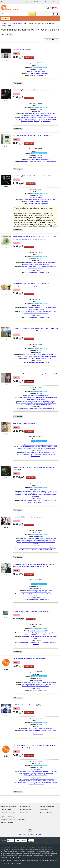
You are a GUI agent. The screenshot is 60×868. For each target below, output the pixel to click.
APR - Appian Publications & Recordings (38, 396)
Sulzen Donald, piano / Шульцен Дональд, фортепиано (38, 308)
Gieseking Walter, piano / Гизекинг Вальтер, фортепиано (38, 398)
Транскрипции (24, 642)
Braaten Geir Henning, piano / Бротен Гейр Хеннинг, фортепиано (39, 356)
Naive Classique (38, 680)
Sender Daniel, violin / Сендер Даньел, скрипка (42, 448)
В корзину (29, 58)
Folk (35, 118)
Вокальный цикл (42, 779)
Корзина (55, 8)
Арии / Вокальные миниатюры (28, 501)
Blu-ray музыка (25, 809)
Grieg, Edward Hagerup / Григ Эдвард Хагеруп (40, 358)
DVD (11, 35)
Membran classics (38, 537)
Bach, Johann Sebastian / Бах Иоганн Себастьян (38, 401)
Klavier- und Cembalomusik (39, 119)
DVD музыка (24, 812)
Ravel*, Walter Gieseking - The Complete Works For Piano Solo (30, 136)
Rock (49, 119)
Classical (31, 118)
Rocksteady (37, 121)
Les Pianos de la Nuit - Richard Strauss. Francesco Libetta (29, 659)
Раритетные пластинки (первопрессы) (14, 820)
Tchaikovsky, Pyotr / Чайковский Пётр (35, 684)
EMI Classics (38, 489)
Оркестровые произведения (22, 782)
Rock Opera (24, 121)
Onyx (38, 726)
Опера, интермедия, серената (46, 781)
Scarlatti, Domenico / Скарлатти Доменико (35, 730)
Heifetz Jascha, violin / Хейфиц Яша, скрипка (35, 772)
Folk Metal (40, 118)
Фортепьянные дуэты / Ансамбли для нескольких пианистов (38, 454)
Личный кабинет (57, 14)
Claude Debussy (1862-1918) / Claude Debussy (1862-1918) (40, 114)
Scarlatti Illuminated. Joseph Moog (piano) (25, 705)
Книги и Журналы (7, 823)
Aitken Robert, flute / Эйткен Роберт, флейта (34, 355)
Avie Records (38, 588)
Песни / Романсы (39, 502)
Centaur (38, 443)
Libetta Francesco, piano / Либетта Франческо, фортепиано (40, 682)
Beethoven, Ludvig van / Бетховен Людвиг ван (36, 266)
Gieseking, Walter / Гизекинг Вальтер (40, 73)
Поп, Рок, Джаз (6, 809)
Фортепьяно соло (41, 75)
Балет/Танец (33, 779)
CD (7, 35)
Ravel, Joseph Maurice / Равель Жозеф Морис (36, 311)
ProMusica (38, 353)
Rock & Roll (30, 121)
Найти (32, 14)
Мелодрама (47, 453)
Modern (44, 161)
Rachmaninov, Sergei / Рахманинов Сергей (35, 636)
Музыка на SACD (26, 806)
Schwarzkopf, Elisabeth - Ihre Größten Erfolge (26, 517)
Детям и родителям (46, 812)
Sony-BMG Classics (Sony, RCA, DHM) (38, 631)
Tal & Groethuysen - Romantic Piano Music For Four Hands (29, 611)
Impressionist (28, 119)
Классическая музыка (8, 812)
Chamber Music (24, 118)
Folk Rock (51, 118)
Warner (38, 112)
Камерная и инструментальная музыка (38, 272)
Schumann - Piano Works (20, 50)
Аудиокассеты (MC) (7, 817)
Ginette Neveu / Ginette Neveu (39, 775)
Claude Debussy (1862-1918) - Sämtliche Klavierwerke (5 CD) (30, 90)
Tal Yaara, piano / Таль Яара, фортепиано (34, 633)
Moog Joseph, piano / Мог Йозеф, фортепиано (40, 728)
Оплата (56, 2)
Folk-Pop (45, 118)
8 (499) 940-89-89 (14, 858)
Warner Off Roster (38, 198)
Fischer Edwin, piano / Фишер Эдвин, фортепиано (37, 539)
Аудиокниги (44, 809)
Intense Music (38, 770)
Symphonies (33, 75)
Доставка (48, 2)
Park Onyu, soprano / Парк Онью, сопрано (34, 445)
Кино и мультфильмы (47, 806)
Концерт (35, 781)
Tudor (38, 261)
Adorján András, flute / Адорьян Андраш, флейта (37, 263)
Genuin (38, 306)
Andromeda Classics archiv (38, 71)
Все (3, 35)
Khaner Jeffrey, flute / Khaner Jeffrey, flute (39, 592)
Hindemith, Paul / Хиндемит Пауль (33, 594)
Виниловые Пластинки (9, 806)
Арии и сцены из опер (43, 501)
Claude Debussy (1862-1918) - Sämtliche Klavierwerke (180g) (30, 176)
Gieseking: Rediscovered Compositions (24, 423)
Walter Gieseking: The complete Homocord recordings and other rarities (33, 374)
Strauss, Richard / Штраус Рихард (40, 686)
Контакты (40, 2)
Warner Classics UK (38, 157)
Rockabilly (53, 119)
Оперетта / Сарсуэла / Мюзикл (34, 550)
